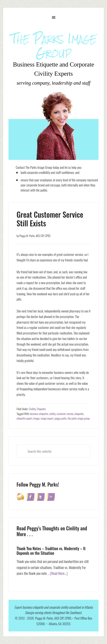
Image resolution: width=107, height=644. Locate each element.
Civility (32, 409)
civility (52, 414)
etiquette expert (24, 418)
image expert (47, 418)
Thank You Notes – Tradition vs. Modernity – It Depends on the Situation (51, 551)
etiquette (79, 414)
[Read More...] (59, 573)
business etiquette (39, 414)
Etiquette (41, 409)
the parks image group (79, 418)
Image (37, 418)
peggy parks (61, 418)
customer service (65, 414)
